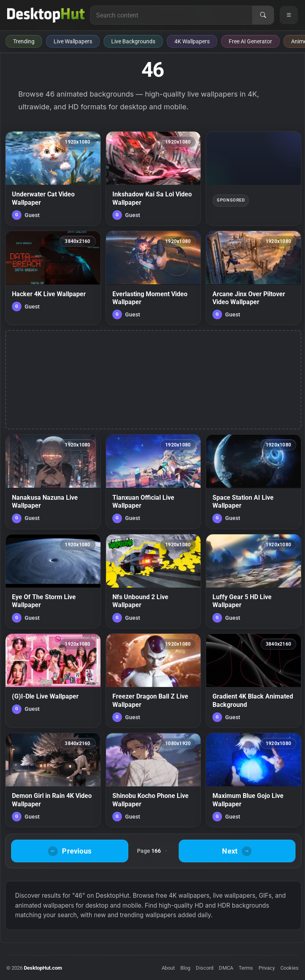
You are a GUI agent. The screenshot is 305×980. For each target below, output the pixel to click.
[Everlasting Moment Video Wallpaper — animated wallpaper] (153, 278)
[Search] (263, 15)
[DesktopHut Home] (46, 15)
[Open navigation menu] (289, 15)
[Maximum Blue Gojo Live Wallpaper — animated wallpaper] (254, 780)
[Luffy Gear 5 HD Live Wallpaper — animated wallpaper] (254, 581)
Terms (246, 968)
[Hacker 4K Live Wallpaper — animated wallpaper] (53, 278)
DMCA (226, 968)
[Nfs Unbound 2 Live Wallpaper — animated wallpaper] (153, 581)
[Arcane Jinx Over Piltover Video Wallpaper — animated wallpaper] (254, 278)
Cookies (290, 968)
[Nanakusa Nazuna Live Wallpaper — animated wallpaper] (53, 481)
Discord (205, 968)
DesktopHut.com (43, 968)
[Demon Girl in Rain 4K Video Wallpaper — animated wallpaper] (53, 780)
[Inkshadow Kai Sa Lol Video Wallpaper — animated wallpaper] (153, 179)
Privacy (267, 968)
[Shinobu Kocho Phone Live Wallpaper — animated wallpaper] (153, 780)
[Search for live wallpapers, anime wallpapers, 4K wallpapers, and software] (171, 15)
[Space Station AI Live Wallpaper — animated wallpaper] (254, 481)
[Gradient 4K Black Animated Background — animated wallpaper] (254, 681)
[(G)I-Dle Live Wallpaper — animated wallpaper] (53, 681)
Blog (185, 968)
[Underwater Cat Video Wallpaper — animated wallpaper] (53, 179)
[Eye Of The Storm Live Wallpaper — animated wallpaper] (53, 581)
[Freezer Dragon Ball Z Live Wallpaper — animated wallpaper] (153, 681)
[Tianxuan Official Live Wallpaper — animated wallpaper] (153, 481)
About (168, 968)
